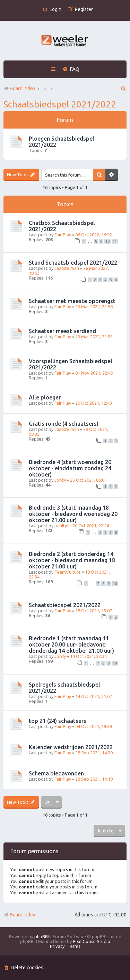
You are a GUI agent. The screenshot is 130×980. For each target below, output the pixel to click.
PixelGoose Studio (92, 941)
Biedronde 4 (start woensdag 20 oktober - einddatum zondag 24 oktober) (70, 468)
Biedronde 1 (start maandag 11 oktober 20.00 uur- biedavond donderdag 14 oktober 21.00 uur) (71, 644)
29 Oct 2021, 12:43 (94, 403)
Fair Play (63, 235)
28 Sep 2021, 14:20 (94, 753)
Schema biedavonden (56, 773)
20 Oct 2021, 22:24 (91, 526)
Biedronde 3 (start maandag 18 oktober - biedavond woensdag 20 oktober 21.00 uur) (73, 514)
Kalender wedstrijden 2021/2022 (71, 747)
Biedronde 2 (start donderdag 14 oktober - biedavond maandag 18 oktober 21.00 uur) (72, 560)
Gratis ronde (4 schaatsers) (64, 424)
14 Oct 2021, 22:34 (88, 656)
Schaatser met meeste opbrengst (72, 301)
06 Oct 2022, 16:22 (94, 235)
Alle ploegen (45, 397)
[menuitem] (52, 10)
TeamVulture (68, 572)
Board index (19, 915)
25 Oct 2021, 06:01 (88, 480)
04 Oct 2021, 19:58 (94, 726)
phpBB (41, 936)
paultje (61, 526)
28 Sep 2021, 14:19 (94, 779)
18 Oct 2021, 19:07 (94, 611)
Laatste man (67, 268)
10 (107, 241)
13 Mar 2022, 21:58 (94, 307)
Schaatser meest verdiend (62, 331)
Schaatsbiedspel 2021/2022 (60, 104)
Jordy (60, 480)
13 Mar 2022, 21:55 (94, 337)
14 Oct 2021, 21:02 (94, 696)
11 (115, 241)
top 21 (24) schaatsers (58, 721)
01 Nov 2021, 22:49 (94, 373)
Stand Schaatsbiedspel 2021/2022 (73, 263)
